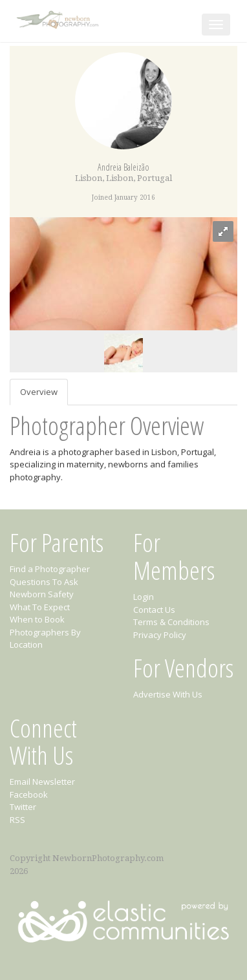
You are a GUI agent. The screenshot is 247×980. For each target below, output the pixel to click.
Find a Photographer (50, 569)
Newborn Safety (42, 594)
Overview (39, 392)
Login (144, 597)
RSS (17, 820)
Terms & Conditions (171, 622)
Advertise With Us (168, 694)
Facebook (29, 794)
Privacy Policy (160, 635)
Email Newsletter (42, 782)
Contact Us (154, 610)
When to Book (37, 619)
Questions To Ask (44, 582)
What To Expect (40, 607)
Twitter (23, 807)
